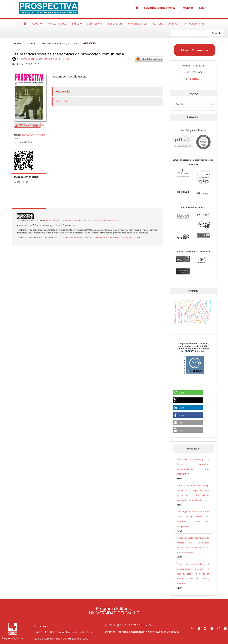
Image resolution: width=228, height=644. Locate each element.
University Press (138, 23)
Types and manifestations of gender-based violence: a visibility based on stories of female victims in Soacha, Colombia (193, 574)
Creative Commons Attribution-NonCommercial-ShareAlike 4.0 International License (81, 221)
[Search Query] (190, 33)
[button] (188, 393)
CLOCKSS (190, 351)
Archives (173, 23)
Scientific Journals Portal (160, 8)
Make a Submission (195, 50)
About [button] (37, 23)
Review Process (57, 23)
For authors (115, 23)
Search (216, 33)
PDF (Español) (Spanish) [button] (29, 125)
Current (158, 23)
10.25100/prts (196, 79)
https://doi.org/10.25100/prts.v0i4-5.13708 (43, 59)
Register (188, 8)
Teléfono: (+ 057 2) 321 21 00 (122, 625)
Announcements (194, 23)
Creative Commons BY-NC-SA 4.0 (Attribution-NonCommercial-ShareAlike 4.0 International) (94, 238)
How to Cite (63, 91)
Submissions (95, 23)
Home (18, 44)
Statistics (61, 101)
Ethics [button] (77, 23)
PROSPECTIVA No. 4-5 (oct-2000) (60, 44)
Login (203, 8)
